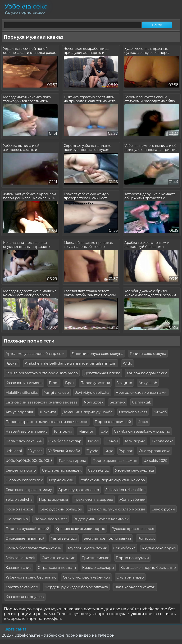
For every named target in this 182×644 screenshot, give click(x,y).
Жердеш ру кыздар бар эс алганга (76, 587)
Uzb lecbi (14, 451)
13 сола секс (162, 441)
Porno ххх (146, 538)
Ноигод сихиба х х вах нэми (141, 392)
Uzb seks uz (98, 470)
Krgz (109, 451)
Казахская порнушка (25, 597)
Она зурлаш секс (155, 451)
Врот (70, 383)
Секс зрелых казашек (62, 470)
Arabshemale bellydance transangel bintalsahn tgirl (71, 363)
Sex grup (124, 383)
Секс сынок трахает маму (29, 490)
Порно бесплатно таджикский (34, 548)
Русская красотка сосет (133, 529)
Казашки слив (18, 568)
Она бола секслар (65, 441)
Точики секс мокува (148, 354)
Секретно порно (21, 470)
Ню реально (17, 519)
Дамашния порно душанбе (88, 412)
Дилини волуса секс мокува (97, 354)
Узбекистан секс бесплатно (31, 577)
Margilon (86, 431)
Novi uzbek (93, 402)
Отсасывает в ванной (25, 538)
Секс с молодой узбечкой (86, 577)
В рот (54, 383)
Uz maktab (142, 402)
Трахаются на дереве (94, 499)
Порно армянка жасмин (115, 461)
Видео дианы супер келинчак (101, 519)
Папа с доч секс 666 (24, 441)
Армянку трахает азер (79, 490)
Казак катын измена (24, 383)
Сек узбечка (124, 548)
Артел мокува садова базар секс (35, 354)
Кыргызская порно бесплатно (148, 568)
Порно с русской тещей (27, 529)
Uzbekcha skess (133, 412)
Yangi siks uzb (57, 392)
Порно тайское (19, 509)
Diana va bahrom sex (24, 480)
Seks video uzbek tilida (125, 490)
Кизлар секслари (98, 568)
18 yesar (35, 451)
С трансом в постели (57, 568)
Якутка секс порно (159, 548)
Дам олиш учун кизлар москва (117, 509)
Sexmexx (118, 402)
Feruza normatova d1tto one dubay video (42, 373)
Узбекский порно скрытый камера (113, 480)
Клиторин (63, 431)
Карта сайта (15, 629)
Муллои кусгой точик (87, 548)
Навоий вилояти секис (27, 431)
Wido (127, 363)
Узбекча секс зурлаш (134, 470)
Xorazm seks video (22, 587)
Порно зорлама (53, 499)
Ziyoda (92, 451)
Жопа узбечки (133, 499)
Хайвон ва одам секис (147, 373)
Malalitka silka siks (22, 392)
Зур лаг (126, 451)
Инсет (143, 422)
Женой (112, 441)
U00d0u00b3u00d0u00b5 (29, 461)
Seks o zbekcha (19, 499)
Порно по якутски (132, 558)
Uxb (104, 431)
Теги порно (135, 441)
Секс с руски (163, 509)
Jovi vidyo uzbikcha (92, 392)
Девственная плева (102, 373)
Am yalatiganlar (19, 412)
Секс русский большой (61, 509)
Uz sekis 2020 (156, 461)
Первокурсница (95, 383)
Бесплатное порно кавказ (107, 538)
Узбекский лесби (64, 451)
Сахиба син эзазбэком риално (142, 431)
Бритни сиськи (96, 558)
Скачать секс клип (59, 558)
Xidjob (93, 441)
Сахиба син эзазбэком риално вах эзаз (41, 402)
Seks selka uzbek (20, 558)
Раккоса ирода (73, 461)
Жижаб (160, 412)
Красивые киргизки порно (80, 529)
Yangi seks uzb (64, 538)
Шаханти (48, 412)
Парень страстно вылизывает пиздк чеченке (47, 422)
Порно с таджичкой (113, 422)
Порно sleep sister (51, 519)
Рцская (12, 363)
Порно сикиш (62, 480)
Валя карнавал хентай (135, 587)
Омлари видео (130, 577)
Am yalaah (148, 383)
